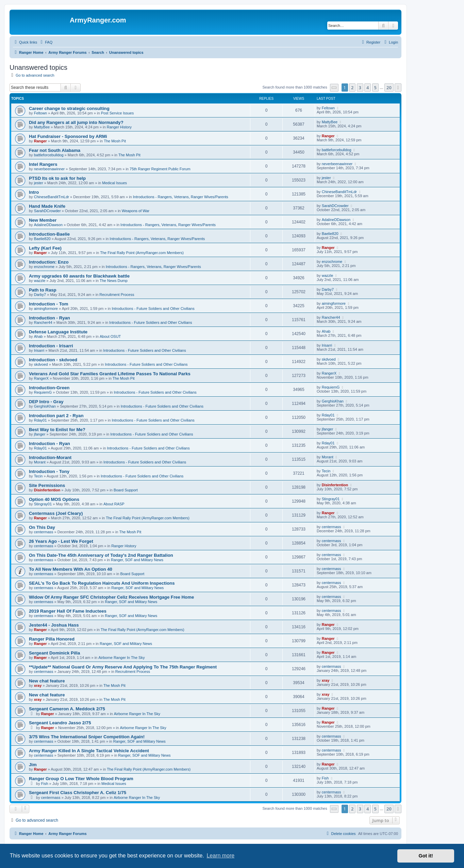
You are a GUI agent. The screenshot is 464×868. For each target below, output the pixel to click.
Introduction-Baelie (49, 234)
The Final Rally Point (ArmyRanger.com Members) (142, 253)
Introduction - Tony (49, 471)
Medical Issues (114, 183)
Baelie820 (42, 239)
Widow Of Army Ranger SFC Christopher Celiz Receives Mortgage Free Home (111, 597)
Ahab (38, 336)
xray (38, 685)
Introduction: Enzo (49, 262)
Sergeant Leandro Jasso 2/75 (60, 723)
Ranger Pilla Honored (52, 639)
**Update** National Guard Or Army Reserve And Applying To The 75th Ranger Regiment (123, 667)
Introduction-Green (49, 388)
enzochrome (44, 267)
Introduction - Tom (49, 304)
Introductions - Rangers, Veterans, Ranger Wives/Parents (181, 197)
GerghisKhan (45, 406)
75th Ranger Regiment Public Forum (160, 169)
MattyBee (42, 127)
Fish (45, 784)
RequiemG (43, 392)
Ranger (40, 141)
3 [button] (360, 88)
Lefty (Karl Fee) (45, 248)
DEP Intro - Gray (46, 402)
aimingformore (46, 309)
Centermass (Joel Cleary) (56, 513)
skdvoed (41, 364)
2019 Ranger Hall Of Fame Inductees (68, 611)
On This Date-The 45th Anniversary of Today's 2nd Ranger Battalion (101, 555)
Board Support (126, 490)
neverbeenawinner (49, 169)
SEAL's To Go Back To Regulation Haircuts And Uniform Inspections (102, 583)
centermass (44, 532)
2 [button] (352, 88)
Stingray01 (43, 504)
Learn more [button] (220, 856)
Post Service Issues (118, 113)
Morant (40, 462)
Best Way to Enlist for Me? (57, 430)
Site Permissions (47, 485)
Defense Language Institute (58, 332)
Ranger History (119, 127)
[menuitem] (46, 42)
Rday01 (40, 420)
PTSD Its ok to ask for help (57, 178)
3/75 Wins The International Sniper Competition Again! (87, 737)
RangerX (41, 378)
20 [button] (389, 88)
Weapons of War (136, 211)
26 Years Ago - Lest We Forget (61, 541)
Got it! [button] (426, 856)
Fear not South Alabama (55, 150)
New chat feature (47, 681)
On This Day (42, 527)
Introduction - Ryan (49, 318)
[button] (334, 88)
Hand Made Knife (47, 206)
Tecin (38, 476)
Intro (34, 192)
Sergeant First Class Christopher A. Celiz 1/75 (78, 793)
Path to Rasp (43, 290)
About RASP (114, 504)
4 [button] (368, 88)
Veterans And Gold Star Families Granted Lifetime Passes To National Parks (110, 374)
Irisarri (39, 350)
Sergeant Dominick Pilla (54, 653)
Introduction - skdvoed (53, 360)
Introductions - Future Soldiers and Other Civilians (153, 309)
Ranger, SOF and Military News (137, 560)
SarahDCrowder (47, 211)
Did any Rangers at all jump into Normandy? (76, 122)
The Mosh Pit (115, 141)
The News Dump (114, 281)
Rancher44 (43, 322)
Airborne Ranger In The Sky (121, 658)
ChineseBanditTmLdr (52, 197)
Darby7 (40, 295)
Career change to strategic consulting (69, 108)
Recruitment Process (117, 295)
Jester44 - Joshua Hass (54, 625)
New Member (43, 220)
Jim (33, 765)
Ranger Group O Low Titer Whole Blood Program (81, 779)
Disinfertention (47, 490)
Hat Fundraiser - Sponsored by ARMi (68, 136)
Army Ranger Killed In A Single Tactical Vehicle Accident (89, 751)
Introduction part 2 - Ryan (56, 416)
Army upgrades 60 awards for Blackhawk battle (79, 276)
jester (39, 183)
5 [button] (375, 88)
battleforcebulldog (49, 155)
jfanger (40, 434)
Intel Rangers (43, 164)
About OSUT (110, 336)
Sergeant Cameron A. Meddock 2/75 (67, 709)
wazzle (40, 281)
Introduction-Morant (50, 457)
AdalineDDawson (48, 225)
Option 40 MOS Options (54, 499)
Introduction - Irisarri (51, 346)
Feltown (41, 113)
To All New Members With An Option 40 (71, 569)
